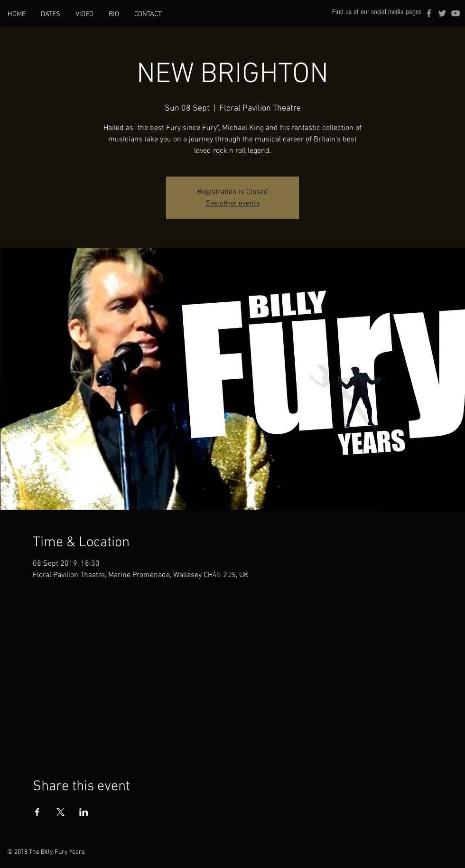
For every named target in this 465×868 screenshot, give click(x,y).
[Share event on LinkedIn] (84, 812)
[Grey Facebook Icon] (429, 13)
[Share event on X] (60, 812)
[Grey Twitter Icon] (442, 13)
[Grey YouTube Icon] (456, 13)
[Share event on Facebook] (37, 812)
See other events (233, 204)
